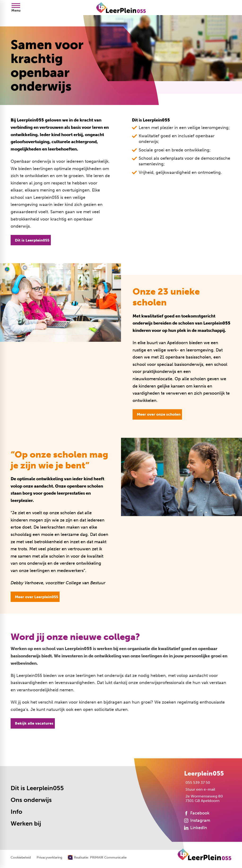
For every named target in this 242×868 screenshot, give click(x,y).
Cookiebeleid (21, 858)
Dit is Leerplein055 (37, 788)
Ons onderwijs (31, 800)
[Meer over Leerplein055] (35, 597)
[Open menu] (16, 8)
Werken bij (26, 824)
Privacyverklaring (49, 858)
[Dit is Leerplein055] (31, 240)
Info (16, 812)
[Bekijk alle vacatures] (33, 723)
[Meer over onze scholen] (157, 414)
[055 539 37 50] (197, 782)
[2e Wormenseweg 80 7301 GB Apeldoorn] (203, 798)
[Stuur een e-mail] (200, 789)
